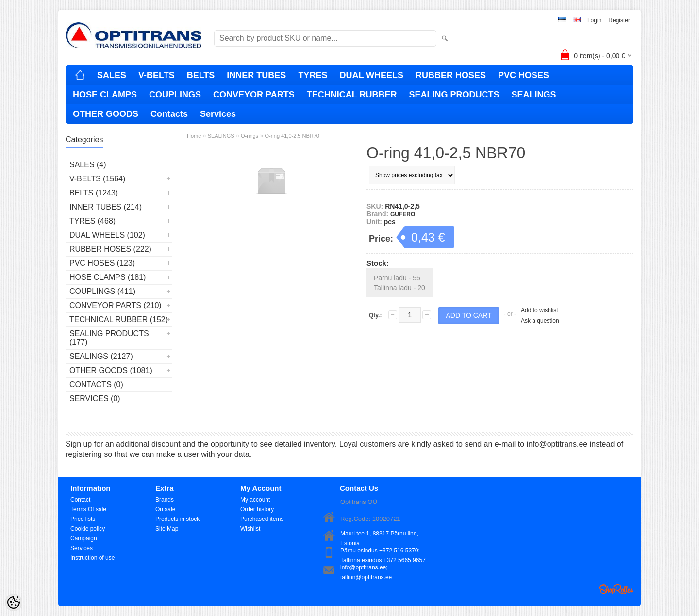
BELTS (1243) (94, 193)
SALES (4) (88, 165)
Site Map (167, 529)
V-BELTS (157, 75)
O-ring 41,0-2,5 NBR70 (292, 136)
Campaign (84, 538)
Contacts (169, 114)
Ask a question (540, 321)
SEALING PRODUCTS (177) (109, 338)
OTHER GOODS (106, 114)
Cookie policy (88, 529)
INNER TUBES (256, 75)
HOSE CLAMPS (105, 95)
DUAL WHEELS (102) (107, 235)
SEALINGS (533, 95)
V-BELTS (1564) (97, 179)
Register (619, 20)
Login (594, 20)
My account (255, 500)
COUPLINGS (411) (102, 291)
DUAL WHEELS (371, 75)
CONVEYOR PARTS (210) (116, 305)
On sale (165, 509)
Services (218, 114)
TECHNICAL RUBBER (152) (119, 319)
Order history (257, 509)
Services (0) (95, 398)
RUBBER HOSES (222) (110, 249)
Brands (165, 500)
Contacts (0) (96, 384)
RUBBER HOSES (451, 75)
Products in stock (177, 519)
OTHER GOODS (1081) (111, 370)
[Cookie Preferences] (14, 602)
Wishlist (250, 529)
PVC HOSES (524, 75)
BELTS (201, 75)
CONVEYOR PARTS (254, 95)
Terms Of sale (88, 509)
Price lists (83, 519)
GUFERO (403, 214)
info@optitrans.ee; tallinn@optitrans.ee (366, 568)
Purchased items (262, 519)
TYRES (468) (92, 221)
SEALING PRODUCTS (454, 95)
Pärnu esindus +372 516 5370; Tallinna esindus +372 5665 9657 (383, 551)
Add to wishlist (540, 310)
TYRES (313, 75)
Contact (80, 500)
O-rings (250, 136)
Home (194, 136)
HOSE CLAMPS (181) (108, 277)
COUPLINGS (175, 95)
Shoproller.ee (616, 589)
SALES (112, 75)
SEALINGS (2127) (101, 356)
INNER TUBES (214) (106, 207)
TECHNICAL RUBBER (352, 95)
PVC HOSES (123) (102, 263)
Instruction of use (92, 558)
